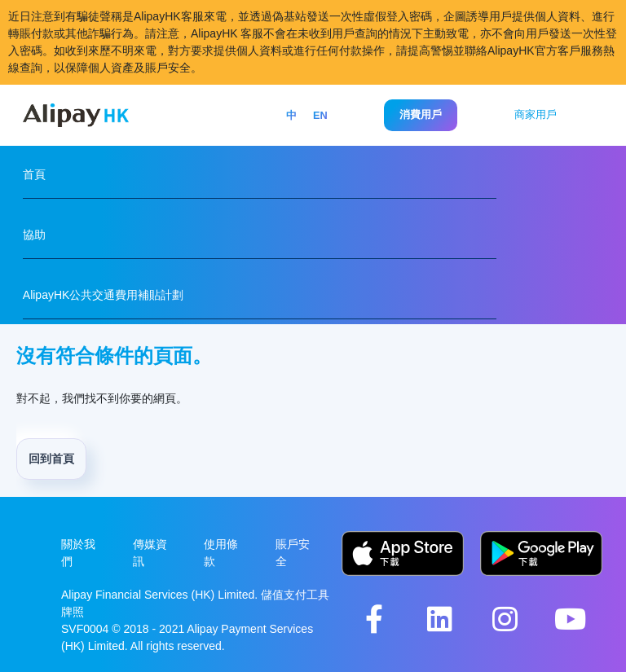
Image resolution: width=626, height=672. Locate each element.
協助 (34, 235)
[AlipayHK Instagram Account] (505, 619)
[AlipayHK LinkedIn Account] (439, 619)
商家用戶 (536, 114)
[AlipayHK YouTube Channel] (570, 619)
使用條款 (221, 553)
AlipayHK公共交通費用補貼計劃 (104, 295)
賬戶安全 (293, 553)
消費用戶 (421, 114)
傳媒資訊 (150, 553)
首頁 (34, 174)
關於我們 (78, 553)
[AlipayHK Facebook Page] (374, 619)
